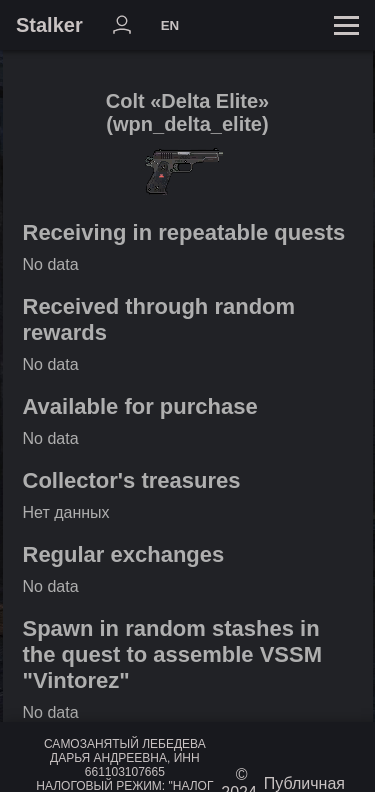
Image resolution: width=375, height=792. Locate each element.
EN (170, 25)
